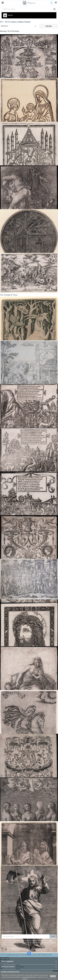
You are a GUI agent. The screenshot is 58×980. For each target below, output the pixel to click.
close (53, 976)
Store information (10, 972)
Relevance (19, 26)
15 (41, 917)
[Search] (29, 9)
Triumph (3, 601)
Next (54, 917)
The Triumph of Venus (9, 295)
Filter (49, 26)
